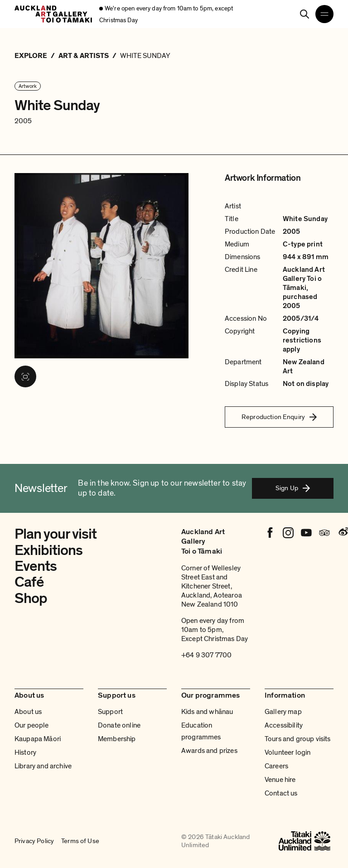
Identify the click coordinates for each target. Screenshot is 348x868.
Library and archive (43, 766)
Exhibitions (48, 550)
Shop (31, 598)
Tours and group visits (298, 739)
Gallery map (283, 712)
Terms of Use (80, 841)
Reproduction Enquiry (279, 417)
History (25, 752)
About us (28, 712)
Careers (276, 766)
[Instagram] (288, 533)
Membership (117, 739)
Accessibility (284, 725)
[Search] (304, 14)
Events (36, 566)
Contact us (281, 793)
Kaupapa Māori (38, 739)
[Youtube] (306, 533)
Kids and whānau (207, 712)
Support (110, 712)
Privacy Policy (34, 841)
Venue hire (280, 780)
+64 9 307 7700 (206, 655)
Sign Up (293, 488)
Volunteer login (288, 752)
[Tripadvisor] (324, 533)
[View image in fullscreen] (25, 376)
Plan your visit (56, 534)
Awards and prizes (209, 751)
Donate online (119, 725)
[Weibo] (343, 533)
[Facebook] (270, 533)
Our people (32, 725)
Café (29, 582)
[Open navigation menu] (324, 14)
